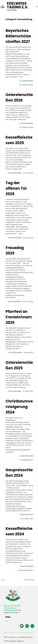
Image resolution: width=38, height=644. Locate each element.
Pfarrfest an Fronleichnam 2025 (19, 317)
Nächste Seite (30, 580)
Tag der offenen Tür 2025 (16, 188)
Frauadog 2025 (15, 250)
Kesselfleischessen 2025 (19, 140)
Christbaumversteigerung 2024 (19, 407)
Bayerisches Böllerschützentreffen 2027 (18, 36)
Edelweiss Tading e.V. (18, 5)
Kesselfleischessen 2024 (19, 531)
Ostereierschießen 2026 (19, 97)
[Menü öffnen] (37, 6)
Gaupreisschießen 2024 (19, 473)
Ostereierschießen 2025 (19, 365)
